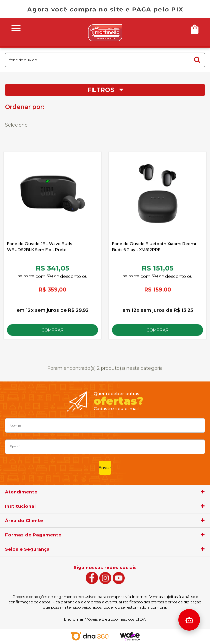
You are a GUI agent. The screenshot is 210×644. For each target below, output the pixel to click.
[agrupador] (203, 492)
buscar (197, 60)
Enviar (105, 468)
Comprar (52, 330)
